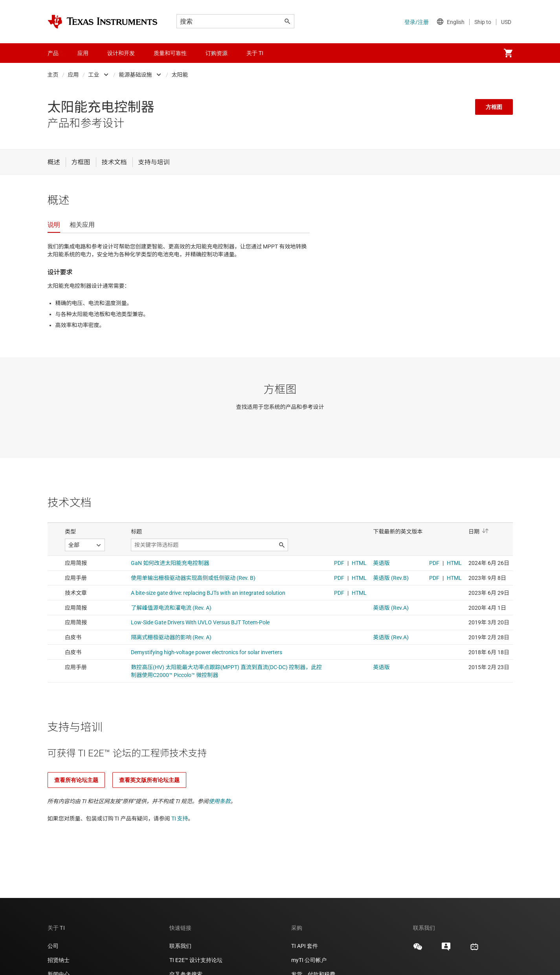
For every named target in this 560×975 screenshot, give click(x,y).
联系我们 (180, 946)
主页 (53, 75)
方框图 (494, 107)
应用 (73, 75)
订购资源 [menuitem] (217, 53)
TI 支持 (180, 819)
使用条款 (220, 801)
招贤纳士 (59, 960)
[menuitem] (508, 53)
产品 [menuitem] (53, 53)
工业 (94, 75)
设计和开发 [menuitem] (121, 53)
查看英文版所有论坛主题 (149, 780)
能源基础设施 (136, 75)
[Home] (103, 22)
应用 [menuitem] (83, 53)
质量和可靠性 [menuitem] (170, 53)
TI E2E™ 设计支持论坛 (196, 960)
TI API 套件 (305, 946)
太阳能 (180, 75)
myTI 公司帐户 (309, 960)
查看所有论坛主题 (76, 780)
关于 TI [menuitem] (255, 53)
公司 (53, 946)
